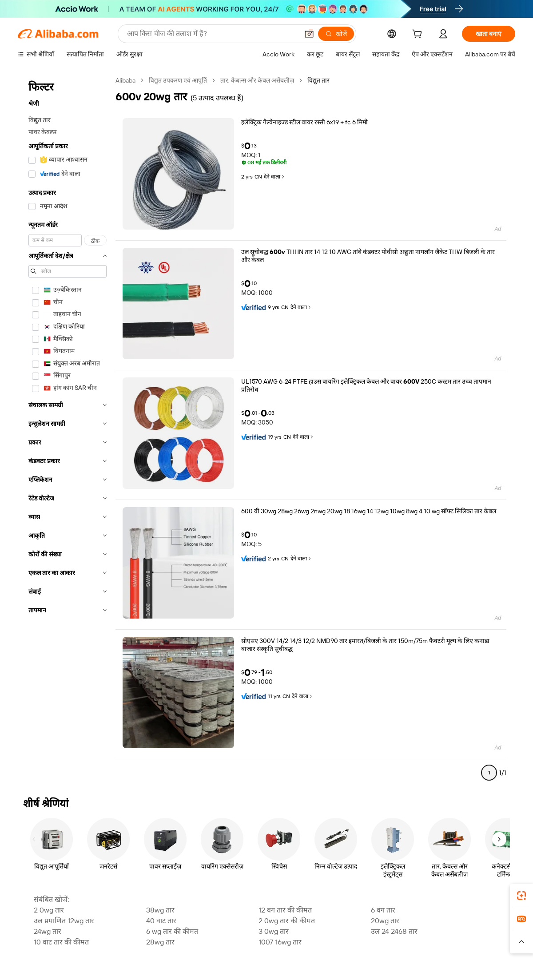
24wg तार (48, 931)
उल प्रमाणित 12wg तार (64, 921)
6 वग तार (383, 910)
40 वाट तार (161, 921)
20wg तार (385, 921)
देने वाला (275, 177)
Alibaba (125, 80)
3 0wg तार (274, 931)
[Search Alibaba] (212, 34)
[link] (521, 896)
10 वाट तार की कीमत (61, 942)
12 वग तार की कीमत (285, 910)
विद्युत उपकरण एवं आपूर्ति (178, 80)
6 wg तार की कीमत (172, 931)
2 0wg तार (49, 910)
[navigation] (68, 430)
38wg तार (160, 910)
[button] (309, 34)
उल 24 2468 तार (394, 931)
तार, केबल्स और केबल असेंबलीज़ (257, 80)
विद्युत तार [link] (318, 80)
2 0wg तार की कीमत (287, 921)
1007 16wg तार (280, 942)
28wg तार (160, 942)
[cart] (419, 35)
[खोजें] (336, 34)
